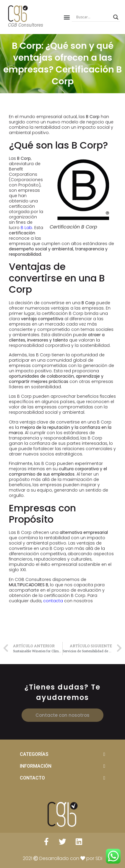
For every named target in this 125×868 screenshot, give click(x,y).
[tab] (62, 754)
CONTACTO (32, 778)
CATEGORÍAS (34, 754)
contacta (53, 601)
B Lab (26, 228)
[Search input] (93, 17)
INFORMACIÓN (36, 766)
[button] (67, 17)
